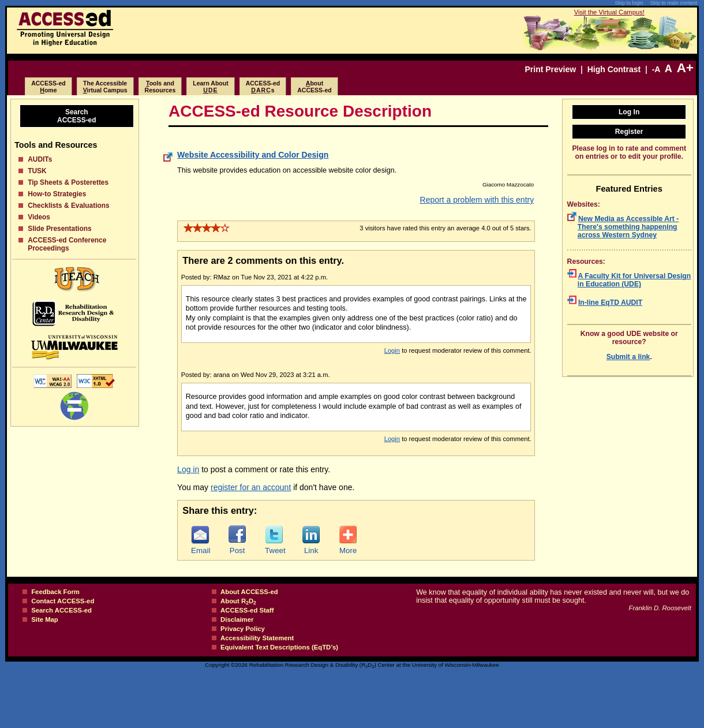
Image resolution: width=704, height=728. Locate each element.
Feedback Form (55, 592)
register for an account (251, 487)
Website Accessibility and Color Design (253, 155)
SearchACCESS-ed (76, 116)
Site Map (45, 619)
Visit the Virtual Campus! (609, 12)
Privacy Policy (243, 629)
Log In (629, 112)
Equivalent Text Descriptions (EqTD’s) (279, 647)
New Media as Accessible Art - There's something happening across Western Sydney (628, 227)
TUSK (37, 171)
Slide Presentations (59, 229)
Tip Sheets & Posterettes (68, 182)
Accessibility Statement (257, 638)
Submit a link (628, 357)
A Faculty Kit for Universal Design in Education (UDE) (634, 280)
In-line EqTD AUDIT (610, 303)
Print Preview (550, 69)
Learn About (210, 87)
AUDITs (40, 159)
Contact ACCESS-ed (63, 601)
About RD (238, 601)
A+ (685, 68)
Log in (188, 469)
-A (656, 69)
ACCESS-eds (263, 87)
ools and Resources (160, 87)
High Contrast (614, 69)
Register (629, 132)
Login (392, 350)
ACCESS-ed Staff (247, 610)
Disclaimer (237, 619)
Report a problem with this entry (477, 200)
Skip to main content (673, 3)
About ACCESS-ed (249, 592)
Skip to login (629, 3)
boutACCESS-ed (314, 87)
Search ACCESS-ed (61, 610)
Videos (39, 217)
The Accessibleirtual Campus (105, 87)
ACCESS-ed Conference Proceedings (67, 244)
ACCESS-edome (48, 87)
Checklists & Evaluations (68, 206)
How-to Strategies (57, 194)
